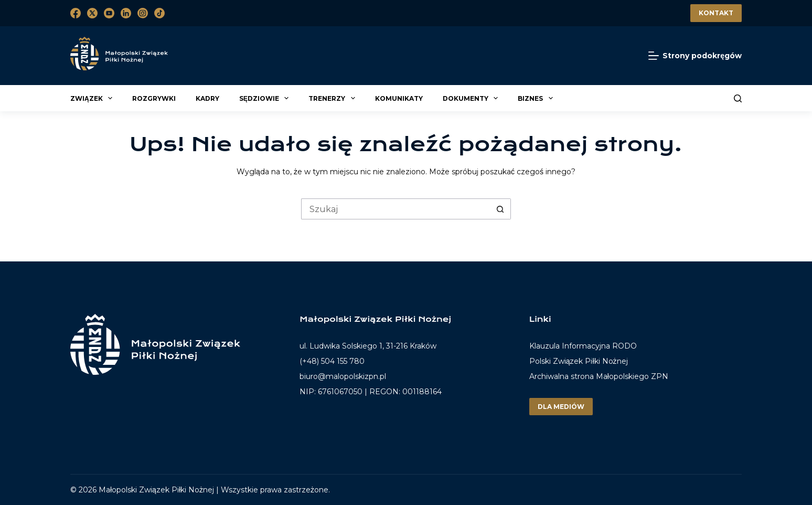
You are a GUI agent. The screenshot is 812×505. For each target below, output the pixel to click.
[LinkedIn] (126, 13)
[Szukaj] (738, 98)
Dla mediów (561, 407)
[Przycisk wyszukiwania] (500, 209)
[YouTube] (109, 13)
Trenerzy (333, 98)
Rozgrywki (154, 98)
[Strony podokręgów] (695, 56)
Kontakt (716, 13)
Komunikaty (399, 98)
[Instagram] (143, 13)
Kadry (207, 98)
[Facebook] (76, 13)
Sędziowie (265, 98)
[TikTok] (159, 13)
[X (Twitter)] (92, 13)
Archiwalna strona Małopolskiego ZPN (599, 376)
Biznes (537, 98)
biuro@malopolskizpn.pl (343, 376)
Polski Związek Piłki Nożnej (579, 361)
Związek (93, 98)
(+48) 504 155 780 (332, 361)
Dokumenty (472, 98)
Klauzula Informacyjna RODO (583, 346)
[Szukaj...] (396, 209)
